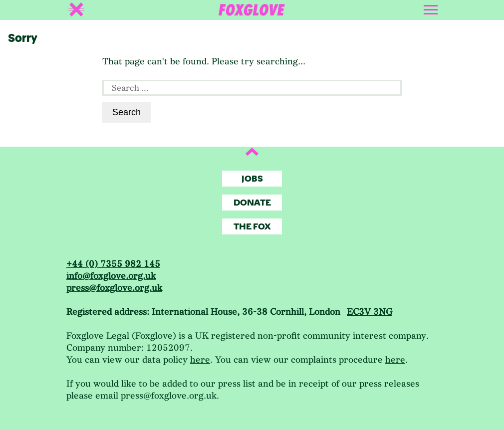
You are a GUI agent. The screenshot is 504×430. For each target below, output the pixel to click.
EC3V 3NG (370, 312)
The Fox (252, 227)
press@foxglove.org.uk (114, 288)
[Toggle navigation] (432, 8)
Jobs (252, 179)
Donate (252, 203)
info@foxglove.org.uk (111, 276)
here (200, 360)
